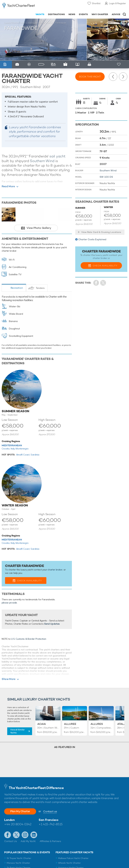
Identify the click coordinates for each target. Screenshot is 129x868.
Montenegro (22, 449)
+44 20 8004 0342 (18, 824)
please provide (9, 603)
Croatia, (6, 449)
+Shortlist (124, 23)
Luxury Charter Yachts (15, 23)
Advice (116, 14)
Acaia (42, 724)
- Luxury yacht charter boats (19, 6)
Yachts (40, 14)
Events (83, 14)
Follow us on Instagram (25, 835)
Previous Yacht (113, 77)
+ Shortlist (119, 64)
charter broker (55, 570)
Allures (97, 724)
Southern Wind (42, 161)
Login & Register (117, 3)
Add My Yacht (28, 841)
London (9, 820)
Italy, (13, 449)
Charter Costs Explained (92, 239)
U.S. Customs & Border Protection (29, 639)
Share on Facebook (96, 283)
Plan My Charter (20, 811)
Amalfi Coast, (23, 455)
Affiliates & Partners (50, 841)
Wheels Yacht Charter (69, 863)
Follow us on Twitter (16, 835)
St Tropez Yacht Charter (19, 858)
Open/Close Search (124, 14)
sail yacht (57, 156)
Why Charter (100, 14)
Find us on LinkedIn (34, 835)
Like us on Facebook (8, 835)
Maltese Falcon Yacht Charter (73, 858)
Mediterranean (12, 445)
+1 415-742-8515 (51, 824)
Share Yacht (103, 283)
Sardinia (35, 455)
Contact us (50, 811)
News (72, 14)
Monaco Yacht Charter (18, 863)
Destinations (56, 14)
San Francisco (48, 820)
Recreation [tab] (17, 288)
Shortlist (96, 3)
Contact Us (10, 841)
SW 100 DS (106, 177)
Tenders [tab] (40, 288)
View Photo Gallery (39, 228)
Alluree (70, 724)
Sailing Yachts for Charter (40, 23)
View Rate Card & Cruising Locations (101, 232)
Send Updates (52, 624)
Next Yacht (123, 77)
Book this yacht (90, 77)
